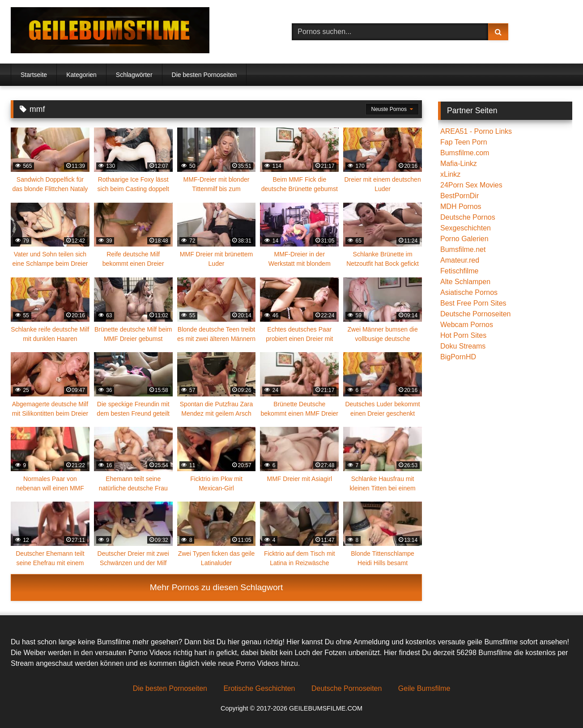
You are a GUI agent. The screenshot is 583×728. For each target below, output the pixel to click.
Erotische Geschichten (259, 688)
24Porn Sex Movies (471, 185)
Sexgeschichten (466, 228)
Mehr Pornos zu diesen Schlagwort (217, 587)
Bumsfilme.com (465, 153)
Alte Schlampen (465, 282)
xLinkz (450, 174)
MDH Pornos (461, 206)
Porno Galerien (464, 239)
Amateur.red (460, 260)
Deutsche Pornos (468, 217)
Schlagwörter (134, 75)
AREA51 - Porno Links (476, 131)
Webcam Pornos (467, 325)
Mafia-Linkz (459, 164)
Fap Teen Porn (464, 142)
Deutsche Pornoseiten (475, 314)
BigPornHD (458, 357)
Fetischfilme (459, 271)
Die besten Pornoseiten (204, 75)
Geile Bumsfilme (424, 688)
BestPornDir (460, 196)
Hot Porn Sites (463, 335)
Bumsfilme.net (463, 249)
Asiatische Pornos (469, 292)
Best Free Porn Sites (473, 303)
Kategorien (81, 75)
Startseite (34, 75)
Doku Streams (463, 346)
